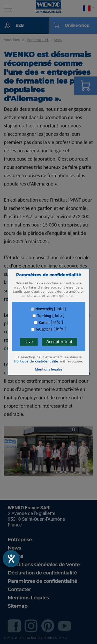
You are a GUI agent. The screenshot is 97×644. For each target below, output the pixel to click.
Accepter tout (59, 342)
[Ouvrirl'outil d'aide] (11, 559)
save (29, 342)
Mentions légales (49, 369)
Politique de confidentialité (36, 361)
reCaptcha (44, 329)
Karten (44, 323)
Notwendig (44, 309)
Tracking (44, 316)
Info (60, 309)
